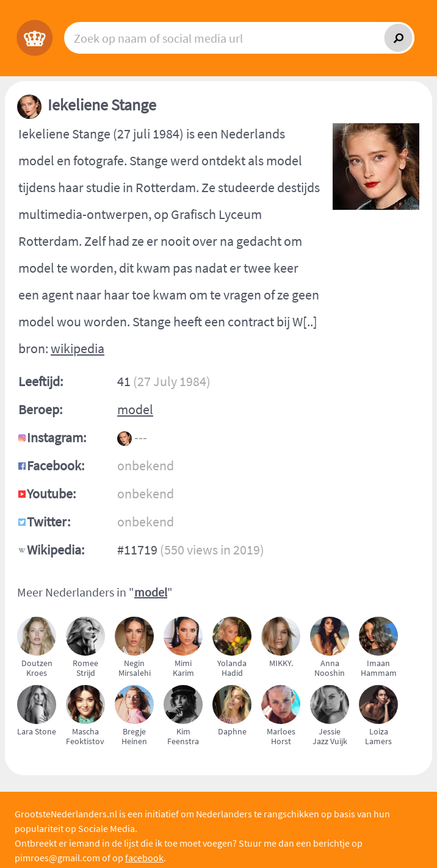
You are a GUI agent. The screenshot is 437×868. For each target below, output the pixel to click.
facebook (144, 858)
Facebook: (56, 465)
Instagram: (56, 437)
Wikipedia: (56, 550)
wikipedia (78, 348)
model (135, 409)
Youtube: (51, 493)
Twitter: (49, 522)
